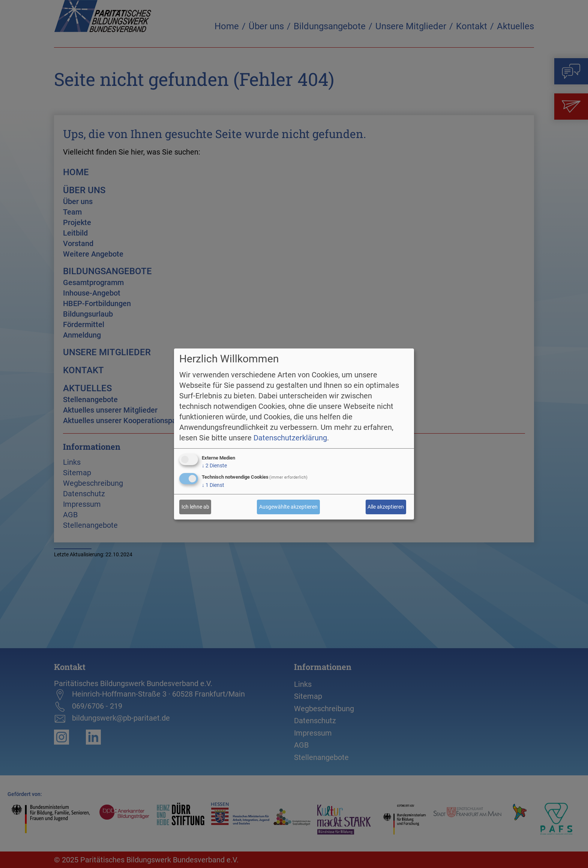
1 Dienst (213, 485)
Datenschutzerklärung (290, 438)
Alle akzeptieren (386, 507)
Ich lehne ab (195, 507)
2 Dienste (214, 466)
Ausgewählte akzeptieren (288, 507)
